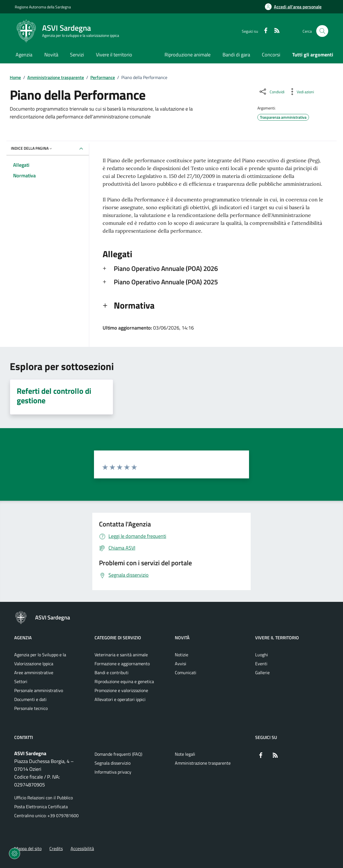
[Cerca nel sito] (322, 31)
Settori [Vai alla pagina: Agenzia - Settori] (21, 681)
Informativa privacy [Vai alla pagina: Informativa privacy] (113, 772)
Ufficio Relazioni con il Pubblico (44, 798)
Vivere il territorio (277, 638)
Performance (103, 77)
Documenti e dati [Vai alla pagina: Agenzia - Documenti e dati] (30, 699)
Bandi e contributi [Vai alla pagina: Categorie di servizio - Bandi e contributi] (112, 673)
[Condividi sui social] (271, 92)
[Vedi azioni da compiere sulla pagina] (301, 92)
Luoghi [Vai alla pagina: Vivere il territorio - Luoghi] (262, 655)
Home (15, 77)
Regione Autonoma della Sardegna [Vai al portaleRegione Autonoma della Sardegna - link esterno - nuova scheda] (43, 7)
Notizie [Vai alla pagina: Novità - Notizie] (182, 655)
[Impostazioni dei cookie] (15, 853)
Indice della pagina (32, 148)
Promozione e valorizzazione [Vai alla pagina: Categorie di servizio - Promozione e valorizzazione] (121, 690)
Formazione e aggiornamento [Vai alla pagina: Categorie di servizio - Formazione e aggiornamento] (122, 664)
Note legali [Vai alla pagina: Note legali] (185, 754)
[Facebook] (264, 31)
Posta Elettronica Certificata (41, 807)
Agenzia (23, 638)
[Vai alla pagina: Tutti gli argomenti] (310, 55)
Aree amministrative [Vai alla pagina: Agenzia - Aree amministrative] (34, 673)
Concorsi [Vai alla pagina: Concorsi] (271, 55)
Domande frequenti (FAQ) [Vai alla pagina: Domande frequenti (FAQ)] (118, 754)
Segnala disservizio (113, 763)
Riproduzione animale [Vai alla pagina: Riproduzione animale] (188, 55)
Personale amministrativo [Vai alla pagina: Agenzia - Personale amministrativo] (39, 690)
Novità (182, 638)
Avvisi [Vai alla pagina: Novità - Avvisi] (181, 664)
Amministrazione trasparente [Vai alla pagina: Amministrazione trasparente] (203, 763)
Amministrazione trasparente (56, 77)
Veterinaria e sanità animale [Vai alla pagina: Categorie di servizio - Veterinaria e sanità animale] (121, 655)
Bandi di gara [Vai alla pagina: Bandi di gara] (236, 55)
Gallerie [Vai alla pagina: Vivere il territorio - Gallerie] (262, 673)
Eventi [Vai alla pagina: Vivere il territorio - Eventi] (261, 664)
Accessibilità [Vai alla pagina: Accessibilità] (82, 848)
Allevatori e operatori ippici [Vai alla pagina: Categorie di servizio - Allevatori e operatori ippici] (120, 699)
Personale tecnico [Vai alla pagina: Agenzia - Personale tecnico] (31, 708)
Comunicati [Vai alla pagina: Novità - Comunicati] (186, 673)
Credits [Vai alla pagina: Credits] (56, 848)
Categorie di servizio (118, 638)
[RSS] (275, 31)
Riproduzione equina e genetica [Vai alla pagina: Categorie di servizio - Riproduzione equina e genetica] (124, 681)
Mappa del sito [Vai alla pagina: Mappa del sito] (28, 848)
